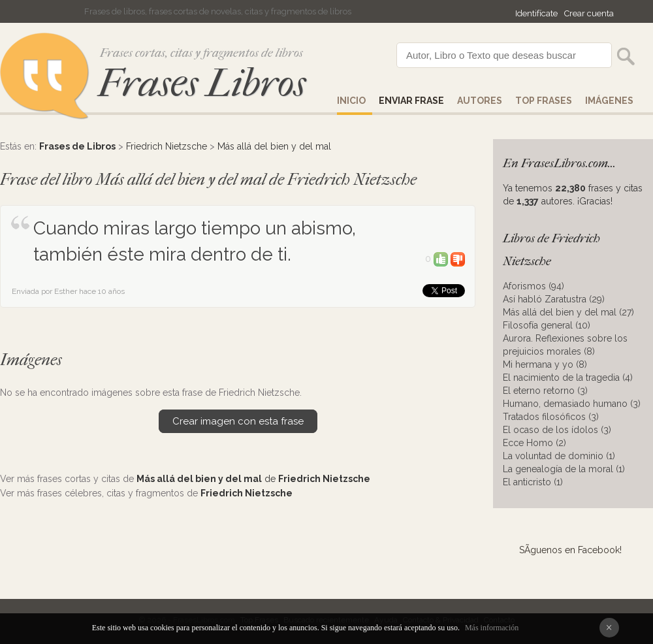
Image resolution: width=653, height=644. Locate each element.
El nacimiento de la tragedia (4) (568, 378)
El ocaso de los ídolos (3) (557, 430)
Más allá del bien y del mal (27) (568, 312)
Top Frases (544, 101)
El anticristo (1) (533, 482)
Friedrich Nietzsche (167, 146)
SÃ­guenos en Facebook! (570, 550)
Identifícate (536, 13)
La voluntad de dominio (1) (559, 456)
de (253, 479)
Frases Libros (202, 83)
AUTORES (480, 101)
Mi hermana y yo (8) (545, 364)
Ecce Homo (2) (534, 443)
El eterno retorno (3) (545, 391)
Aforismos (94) (534, 286)
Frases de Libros (77, 146)
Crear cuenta (589, 13)
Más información (492, 628)
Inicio (351, 101)
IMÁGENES (609, 101)
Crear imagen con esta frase (238, 421)
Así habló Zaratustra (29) (554, 299)
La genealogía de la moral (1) (564, 469)
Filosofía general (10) (547, 325)
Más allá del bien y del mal (274, 146)
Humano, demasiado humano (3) (572, 404)
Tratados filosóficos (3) (551, 417)
